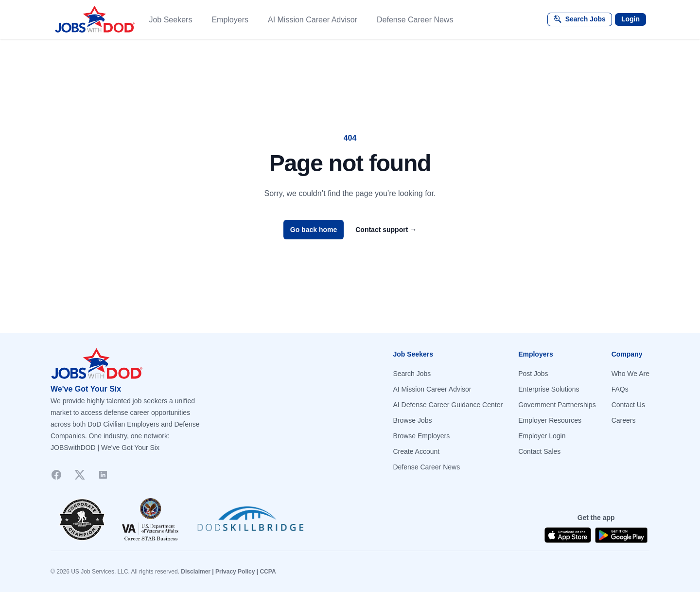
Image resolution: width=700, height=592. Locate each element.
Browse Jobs (412, 420)
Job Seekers (170, 20)
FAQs (620, 389)
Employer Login (542, 436)
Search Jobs (412, 374)
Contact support (386, 230)
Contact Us (628, 405)
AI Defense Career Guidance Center (448, 405)
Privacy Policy (235, 572)
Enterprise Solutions (549, 389)
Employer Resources (550, 420)
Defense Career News (426, 467)
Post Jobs (533, 374)
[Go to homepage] (196, 364)
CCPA (268, 572)
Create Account (416, 451)
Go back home (314, 230)
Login (630, 19)
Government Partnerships (557, 405)
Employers (230, 20)
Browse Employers (421, 436)
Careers (624, 420)
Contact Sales (539, 451)
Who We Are (630, 374)
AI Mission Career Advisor (432, 389)
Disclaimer (196, 572)
